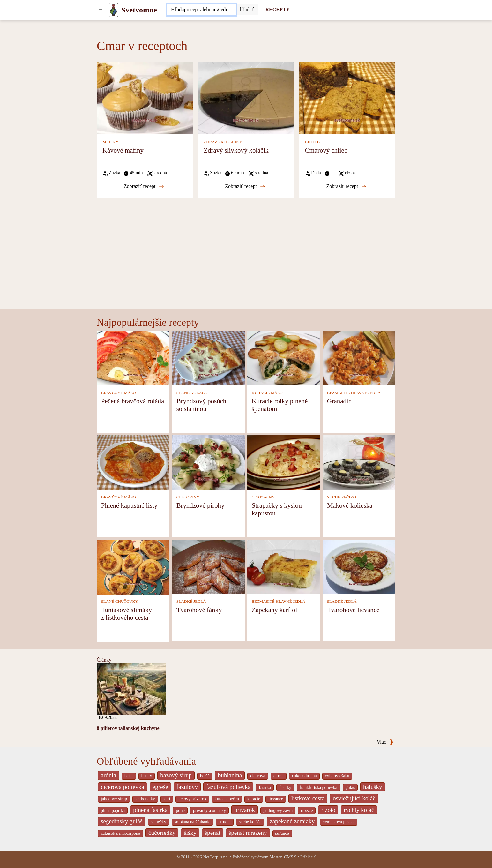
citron (279, 776)
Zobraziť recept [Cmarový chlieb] (346, 186)
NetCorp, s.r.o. (216, 857)
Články (104, 660)
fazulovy (187, 787)
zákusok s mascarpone (120, 833)
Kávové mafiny (123, 150)
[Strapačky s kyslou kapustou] (284, 462)
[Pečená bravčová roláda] (133, 358)
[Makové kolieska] (359, 462)
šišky (190, 833)
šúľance (282, 833)
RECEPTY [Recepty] (278, 9)
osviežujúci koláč (354, 798)
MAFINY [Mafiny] (110, 142)
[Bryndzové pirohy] (208, 462)
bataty (147, 776)
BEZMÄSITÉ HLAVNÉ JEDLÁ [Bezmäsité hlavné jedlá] (354, 393)
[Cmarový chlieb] (347, 97)
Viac (385, 742)
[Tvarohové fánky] (208, 567)
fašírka (265, 787)
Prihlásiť (308, 857)
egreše (160, 787)
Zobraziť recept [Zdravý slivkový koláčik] (245, 186)
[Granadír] (359, 358)
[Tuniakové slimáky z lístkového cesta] (133, 567)
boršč (205, 776)
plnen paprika (113, 810)
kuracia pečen (227, 799)
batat (129, 776)
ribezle (307, 810)
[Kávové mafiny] (145, 97)
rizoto (328, 810)
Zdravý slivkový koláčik (236, 150)
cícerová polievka (123, 787)
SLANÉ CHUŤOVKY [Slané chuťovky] (120, 602)
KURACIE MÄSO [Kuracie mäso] (267, 393)
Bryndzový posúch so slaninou (201, 405)
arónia (108, 775)
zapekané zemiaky (292, 821)
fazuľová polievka (228, 787)
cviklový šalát (337, 776)
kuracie (254, 799)
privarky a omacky (209, 810)
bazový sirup (176, 775)
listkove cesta (308, 798)
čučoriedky (162, 833)
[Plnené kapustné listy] (133, 462)
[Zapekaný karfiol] (284, 567)
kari (167, 799)
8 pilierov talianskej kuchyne (128, 728)
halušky (373, 787)
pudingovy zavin (278, 810)
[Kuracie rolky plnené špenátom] (284, 358)
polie (180, 810)
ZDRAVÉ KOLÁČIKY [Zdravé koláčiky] (223, 142)
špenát (213, 833)
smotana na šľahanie (193, 822)
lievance (276, 799)
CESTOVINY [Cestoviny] (188, 497)
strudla (224, 822)
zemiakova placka (339, 822)
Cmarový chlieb (326, 150)
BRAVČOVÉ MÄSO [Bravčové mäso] (119, 393)
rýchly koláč (359, 810)
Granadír (339, 401)
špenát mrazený (248, 833)
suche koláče (250, 822)
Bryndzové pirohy (201, 505)
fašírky (285, 787)
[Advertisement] (246, 261)
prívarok (245, 810)
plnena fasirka (150, 810)
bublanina (230, 775)
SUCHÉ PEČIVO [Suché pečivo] (342, 497)
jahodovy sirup (114, 799)
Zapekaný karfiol (275, 610)
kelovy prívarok (192, 799)
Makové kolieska (350, 505)
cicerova (258, 776)
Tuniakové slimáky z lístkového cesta (127, 614)
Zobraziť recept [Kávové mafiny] (144, 186)
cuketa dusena (304, 776)
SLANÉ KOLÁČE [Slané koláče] (192, 393)
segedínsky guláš (122, 821)
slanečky (159, 822)
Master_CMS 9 (283, 857)
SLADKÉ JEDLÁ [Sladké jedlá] (191, 602)
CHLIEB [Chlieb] (312, 142)
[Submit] (247, 10)
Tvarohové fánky (199, 610)
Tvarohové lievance (353, 610)
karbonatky (145, 799)
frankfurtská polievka (318, 787)
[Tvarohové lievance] (359, 567)
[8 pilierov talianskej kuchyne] (131, 688)
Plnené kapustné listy (129, 505)
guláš (350, 787)
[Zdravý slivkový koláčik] (246, 97)
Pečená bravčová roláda (133, 401)
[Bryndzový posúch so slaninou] (208, 358)
